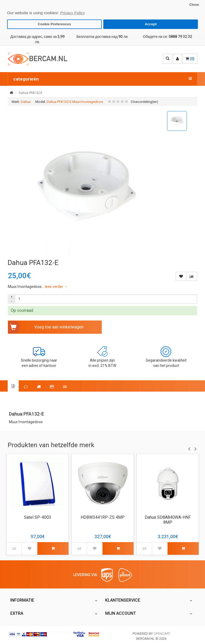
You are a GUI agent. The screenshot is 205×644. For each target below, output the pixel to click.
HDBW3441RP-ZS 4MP (103, 517)
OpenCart (162, 634)
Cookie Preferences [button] (54, 24)
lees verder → (56, 287)
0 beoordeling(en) (144, 102)
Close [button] (194, 5)
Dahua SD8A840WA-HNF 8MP (168, 520)
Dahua (26, 102)
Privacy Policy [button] (72, 13)
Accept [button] (151, 24)
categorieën (102, 79)
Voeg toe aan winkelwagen (59, 327)
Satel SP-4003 (38, 517)
